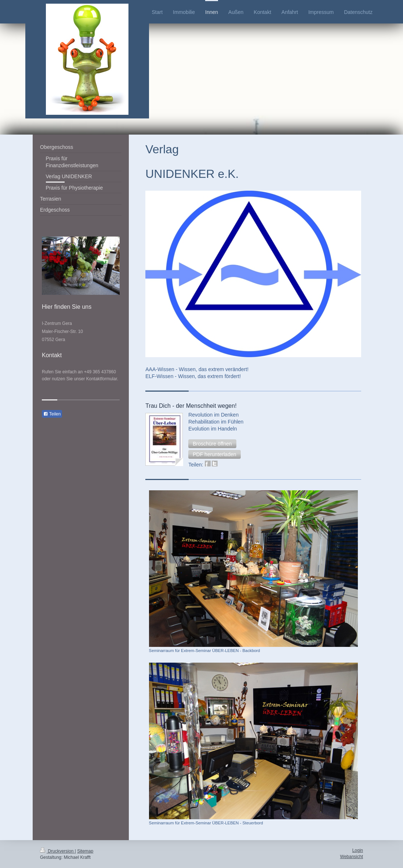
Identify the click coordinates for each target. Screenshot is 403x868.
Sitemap (85, 851)
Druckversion (57, 851)
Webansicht (352, 857)
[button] (212, 444)
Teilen (52, 414)
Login (358, 850)
